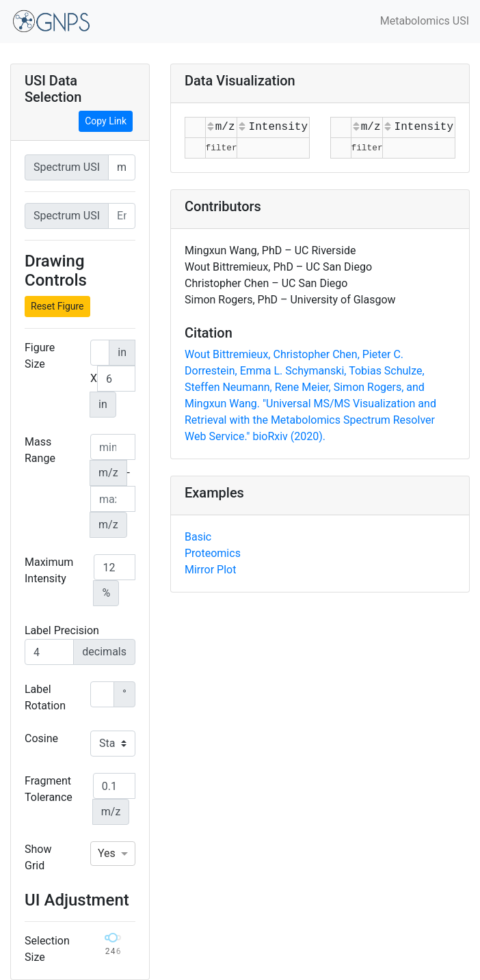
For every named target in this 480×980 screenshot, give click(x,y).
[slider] (113, 938)
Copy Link (106, 121)
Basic (198, 537)
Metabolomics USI (425, 21)
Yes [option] (107, 853)
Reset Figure (57, 306)
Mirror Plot (210, 570)
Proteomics (213, 553)
